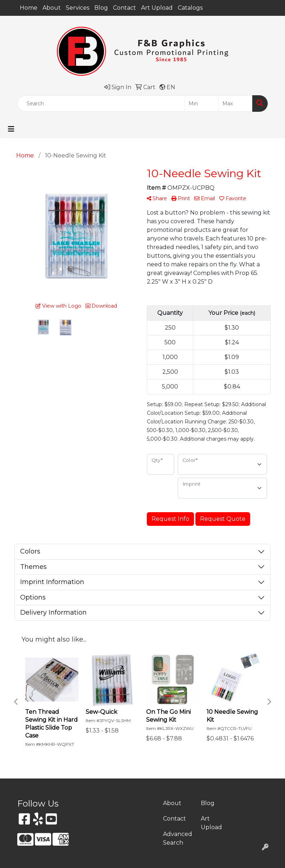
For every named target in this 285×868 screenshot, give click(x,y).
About (52, 8)
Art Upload (157, 8)
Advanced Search (178, 838)
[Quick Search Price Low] (202, 104)
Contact (125, 8)
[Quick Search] (101, 104)
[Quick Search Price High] (236, 104)
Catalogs (190, 8)
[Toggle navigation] (11, 129)
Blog (101, 8)
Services (78, 8)
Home (29, 8)
